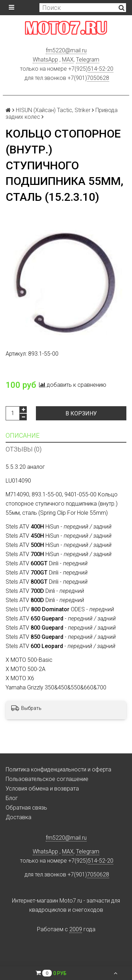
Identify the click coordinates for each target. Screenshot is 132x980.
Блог (12, 798)
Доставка (18, 817)
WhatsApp (45, 60)
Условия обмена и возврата (42, 789)
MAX (68, 60)
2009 (76, 929)
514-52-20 (100, 69)
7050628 (98, 78)
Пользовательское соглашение (47, 779)
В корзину (81, 413)
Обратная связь (26, 808)
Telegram (88, 60)
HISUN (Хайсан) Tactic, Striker (53, 110)
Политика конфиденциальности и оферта (58, 769)
